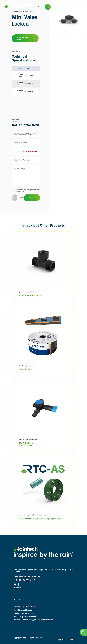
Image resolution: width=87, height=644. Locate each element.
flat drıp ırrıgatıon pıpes (24, 613)
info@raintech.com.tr (27, 576)
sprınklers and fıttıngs (23, 610)
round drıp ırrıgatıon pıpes (25, 616)
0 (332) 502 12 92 (24, 580)
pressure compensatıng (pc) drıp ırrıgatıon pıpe (33, 620)
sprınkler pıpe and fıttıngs (25, 607)
